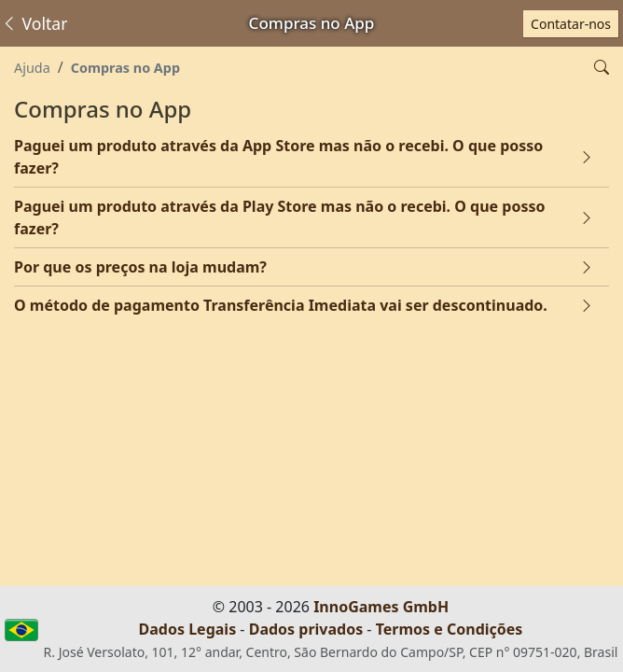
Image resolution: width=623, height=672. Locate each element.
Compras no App (125, 68)
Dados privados (306, 629)
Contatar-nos (571, 24)
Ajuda (32, 68)
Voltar (34, 23)
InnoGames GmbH (381, 607)
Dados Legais (188, 629)
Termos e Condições (450, 629)
